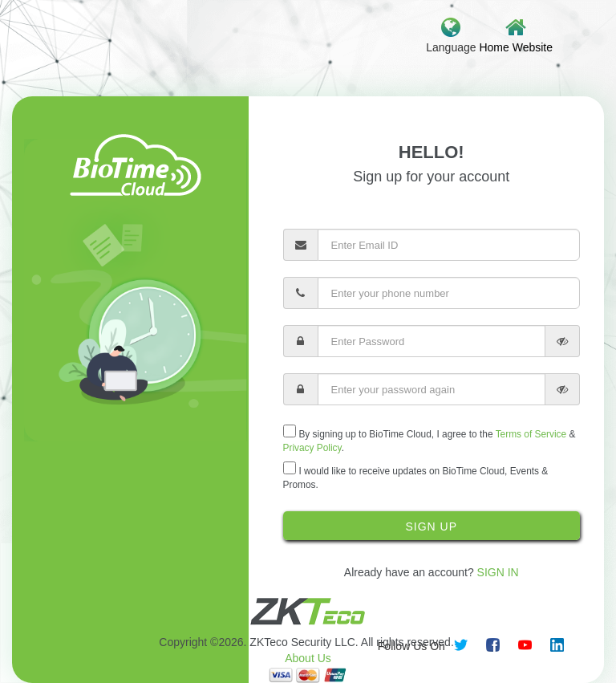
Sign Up (431, 526)
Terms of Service (531, 434)
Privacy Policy (312, 448)
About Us (308, 658)
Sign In (498, 572)
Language (451, 35)
